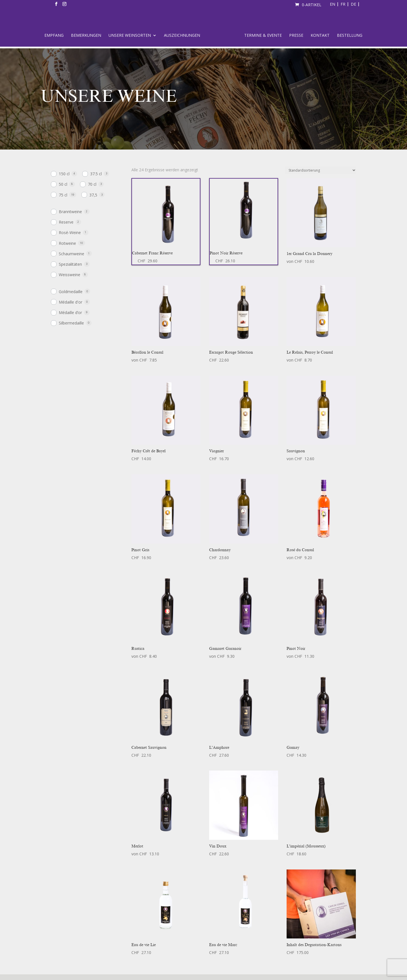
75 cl (63, 195)
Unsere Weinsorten (130, 36)
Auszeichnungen (182, 36)
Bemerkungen (86, 36)
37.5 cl (96, 174)
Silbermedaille (71, 323)
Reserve (66, 222)
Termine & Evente (263, 36)
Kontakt (320, 36)
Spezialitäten (70, 264)
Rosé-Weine (70, 232)
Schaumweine (72, 254)
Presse (296, 36)
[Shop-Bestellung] (321, 170)
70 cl (92, 184)
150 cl (64, 174)
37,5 (93, 195)
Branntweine (70, 212)
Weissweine (70, 275)
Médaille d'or (71, 302)
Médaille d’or (70, 312)
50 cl (63, 184)
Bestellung (350, 36)
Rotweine (67, 243)
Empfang (54, 36)
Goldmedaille (71, 292)
